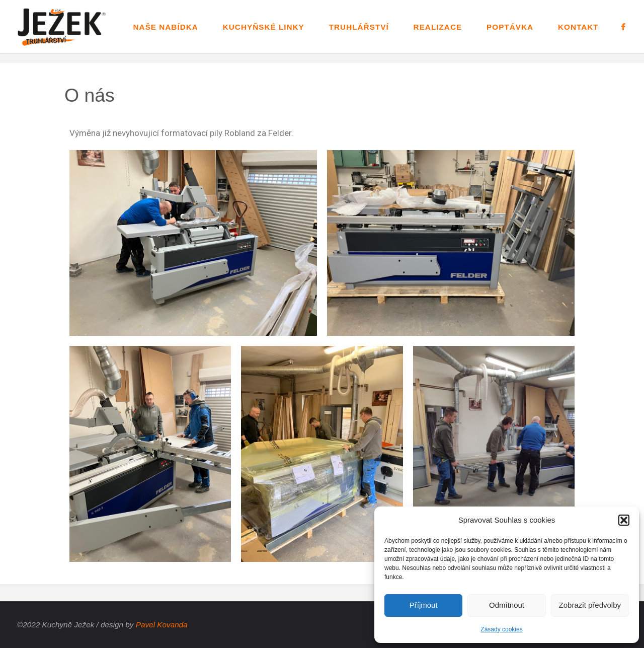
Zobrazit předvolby (590, 605)
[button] (624, 520)
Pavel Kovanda (162, 625)
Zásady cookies (501, 629)
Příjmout (424, 605)
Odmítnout (507, 605)
